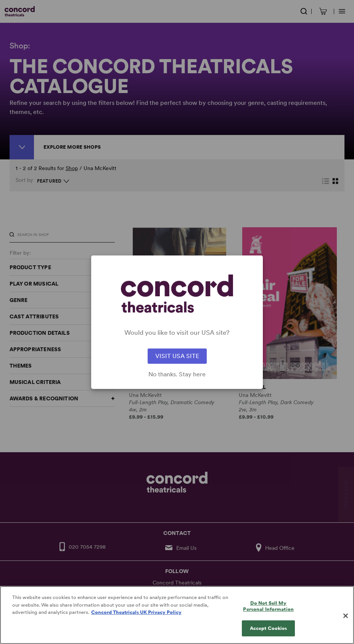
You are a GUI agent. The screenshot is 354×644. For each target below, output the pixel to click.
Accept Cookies (269, 635)
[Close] (346, 623)
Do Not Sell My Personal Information (268, 613)
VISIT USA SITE (177, 356)
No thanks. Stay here (177, 374)
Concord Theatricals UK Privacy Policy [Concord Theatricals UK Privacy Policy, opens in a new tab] (136, 619)
